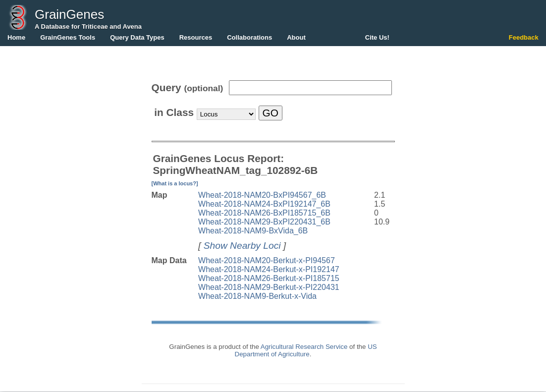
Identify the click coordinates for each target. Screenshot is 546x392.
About (296, 37)
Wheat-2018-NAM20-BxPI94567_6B (262, 195)
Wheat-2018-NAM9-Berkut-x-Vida (257, 296)
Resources (196, 37)
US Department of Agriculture (306, 350)
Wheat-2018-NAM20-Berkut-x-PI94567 (267, 260)
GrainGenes (69, 14)
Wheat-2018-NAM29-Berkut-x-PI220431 (269, 287)
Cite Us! (377, 37)
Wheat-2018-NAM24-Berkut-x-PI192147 (269, 269)
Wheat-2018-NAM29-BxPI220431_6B (264, 222)
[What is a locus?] (175, 183)
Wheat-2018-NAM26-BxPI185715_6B (264, 213)
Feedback (524, 37)
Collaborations (249, 37)
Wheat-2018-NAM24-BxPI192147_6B (264, 204)
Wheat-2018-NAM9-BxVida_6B (253, 231)
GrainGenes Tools (68, 37)
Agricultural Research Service (304, 347)
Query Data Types (137, 37)
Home (16, 37)
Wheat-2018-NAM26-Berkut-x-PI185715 (269, 278)
